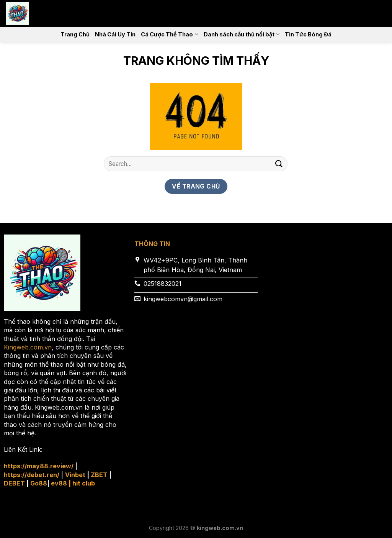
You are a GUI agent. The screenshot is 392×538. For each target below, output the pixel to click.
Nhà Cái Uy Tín (115, 34)
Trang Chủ (75, 34)
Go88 (39, 483)
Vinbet (75, 475)
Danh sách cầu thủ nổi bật (242, 34)
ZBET (99, 475)
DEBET (14, 483)
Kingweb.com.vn (28, 347)
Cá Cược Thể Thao (169, 34)
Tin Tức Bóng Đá (308, 34)
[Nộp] (279, 164)
